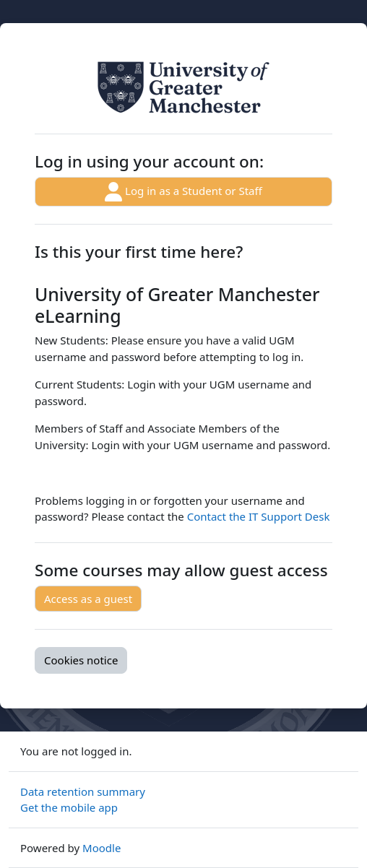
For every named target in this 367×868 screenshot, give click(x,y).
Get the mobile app (69, 807)
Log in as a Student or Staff (183, 192)
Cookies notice (81, 660)
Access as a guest (88, 599)
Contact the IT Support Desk (259, 516)
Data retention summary (83, 791)
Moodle (102, 848)
